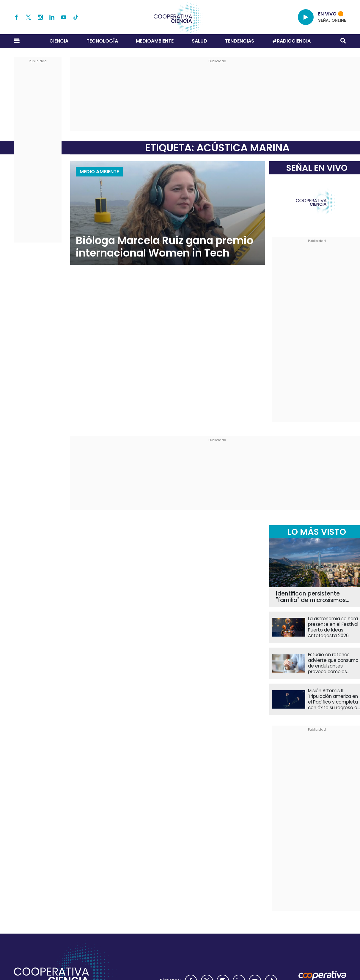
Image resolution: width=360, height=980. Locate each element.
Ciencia (59, 41)
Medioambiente (155, 41)
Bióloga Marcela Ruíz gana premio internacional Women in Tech (165, 247)
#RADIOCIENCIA (291, 41)
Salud (199, 41)
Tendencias (240, 41)
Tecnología (102, 41)
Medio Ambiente (99, 172)
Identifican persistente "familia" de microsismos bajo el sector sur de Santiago (311, 597)
